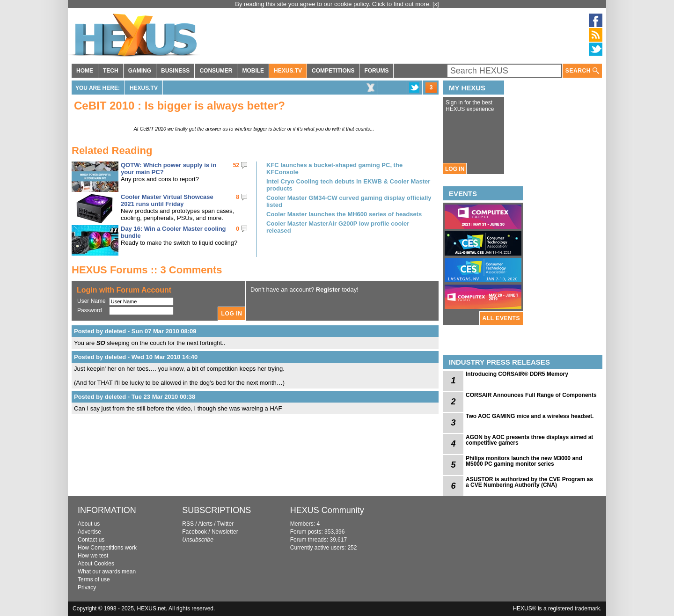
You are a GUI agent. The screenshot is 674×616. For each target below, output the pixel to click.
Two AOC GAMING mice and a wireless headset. (530, 416)
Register (328, 290)
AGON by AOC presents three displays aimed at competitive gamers (529, 440)
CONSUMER (216, 71)
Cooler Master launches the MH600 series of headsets (344, 214)
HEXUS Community (327, 510)
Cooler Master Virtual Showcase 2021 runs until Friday (167, 200)
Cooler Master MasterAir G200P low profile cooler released (338, 227)
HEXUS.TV (288, 71)
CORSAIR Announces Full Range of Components (531, 395)
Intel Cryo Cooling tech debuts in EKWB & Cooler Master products (348, 185)
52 (236, 165)
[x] (436, 4)
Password (90, 310)
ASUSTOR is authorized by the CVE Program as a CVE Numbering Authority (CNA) (529, 482)
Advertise (89, 532)
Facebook (194, 532)
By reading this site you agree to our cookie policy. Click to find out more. (334, 4)
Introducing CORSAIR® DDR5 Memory (517, 374)
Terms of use (94, 579)
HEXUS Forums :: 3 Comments (147, 270)
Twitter (225, 524)
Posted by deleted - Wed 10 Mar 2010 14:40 (136, 357)
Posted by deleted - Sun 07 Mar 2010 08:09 (135, 331)
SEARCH (582, 71)
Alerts (205, 524)
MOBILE (253, 71)
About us (89, 524)
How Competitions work (107, 548)
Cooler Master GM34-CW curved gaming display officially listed (349, 201)
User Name (92, 301)
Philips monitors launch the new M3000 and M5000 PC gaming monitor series (524, 461)
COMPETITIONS (333, 71)
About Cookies (96, 564)
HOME (85, 71)
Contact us (91, 540)
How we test (93, 556)
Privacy (87, 587)
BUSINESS (175, 71)
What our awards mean (107, 572)
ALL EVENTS (501, 318)
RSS (188, 524)
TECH (111, 71)
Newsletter (225, 532)
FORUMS (376, 71)
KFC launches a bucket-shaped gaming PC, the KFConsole (334, 169)
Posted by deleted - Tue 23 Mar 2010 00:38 (135, 397)
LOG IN (455, 169)
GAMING (140, 71)
